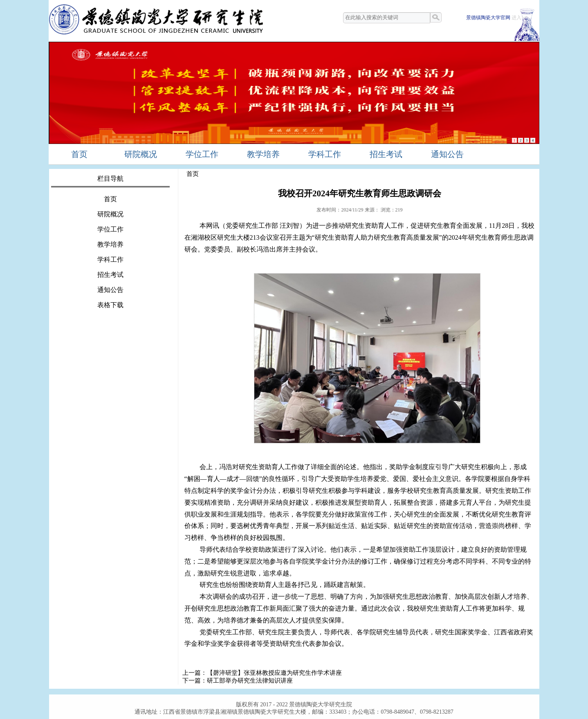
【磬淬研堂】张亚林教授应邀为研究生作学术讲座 (274, 673)
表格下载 (110, 305)
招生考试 (386, 154)
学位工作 (202, 154)
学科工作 (325, 154)
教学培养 (263, 154)
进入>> (519, 18)
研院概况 (141, 154)
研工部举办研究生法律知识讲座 (250, 681)
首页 (79, 154)
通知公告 (447, 154)
